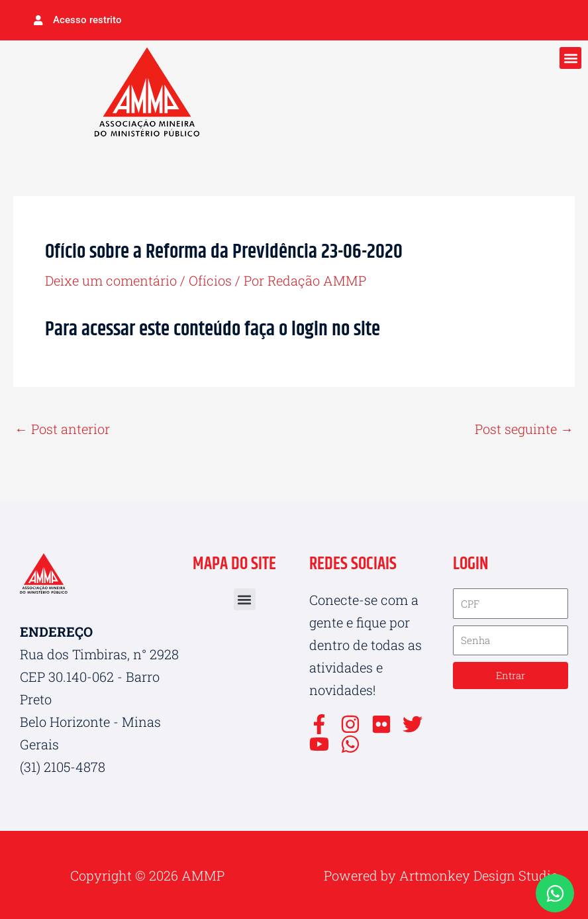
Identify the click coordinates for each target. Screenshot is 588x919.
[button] (570, 58)
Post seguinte (524, 429)
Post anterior (62, 429)
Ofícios (210, 280)
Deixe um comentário (111, 280)
